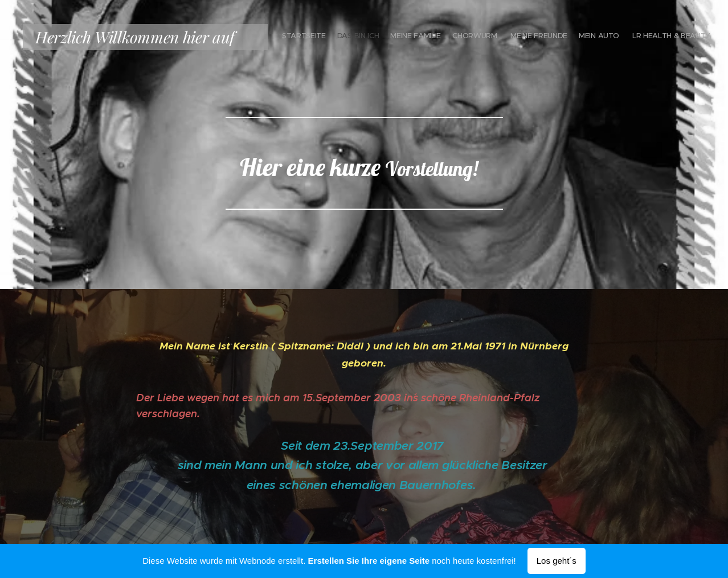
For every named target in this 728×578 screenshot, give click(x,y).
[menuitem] (638, 37)
